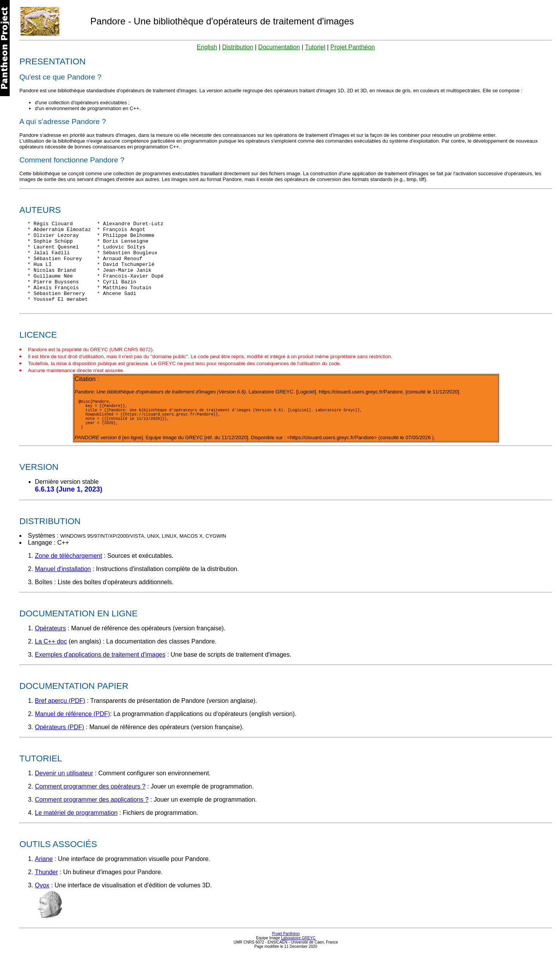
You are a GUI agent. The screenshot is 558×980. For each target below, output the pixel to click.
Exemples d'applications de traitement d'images (100, 680)
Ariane (44, 884)
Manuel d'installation (63, 594)
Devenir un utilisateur (64, 799)
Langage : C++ (48, 568)
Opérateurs (50, 654)
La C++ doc (51, 667)
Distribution (238, 47)
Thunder (46, 898)
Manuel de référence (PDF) (72, 739)
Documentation (279, 47)
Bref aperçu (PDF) (60, 726)
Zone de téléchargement (68, 581)
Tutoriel (315, 47)
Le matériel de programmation (76, 838)
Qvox (42, 911)
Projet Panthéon (353, 47)
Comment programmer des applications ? (92, 825)
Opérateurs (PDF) (59, 753)
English (207, 47)
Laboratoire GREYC (298, 964)
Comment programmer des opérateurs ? (90, 812)
